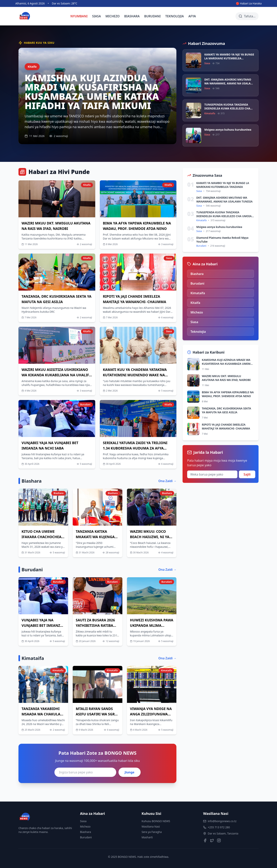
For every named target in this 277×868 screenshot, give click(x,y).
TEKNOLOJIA (174, 16)
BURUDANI (153, 16)
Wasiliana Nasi (151, 826)
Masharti (147, 837)
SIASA (96, 16)
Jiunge (130, 772)
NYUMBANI (79, 16)
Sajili (247, 474)
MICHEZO (113, 16)
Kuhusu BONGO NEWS (156, 821)
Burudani (86, 837)
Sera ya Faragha (152, 832)
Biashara (86, 832)
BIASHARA (132, 16)
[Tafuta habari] (247, 16)
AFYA (192, 16)
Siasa (83, 821)
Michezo (85, 826)
